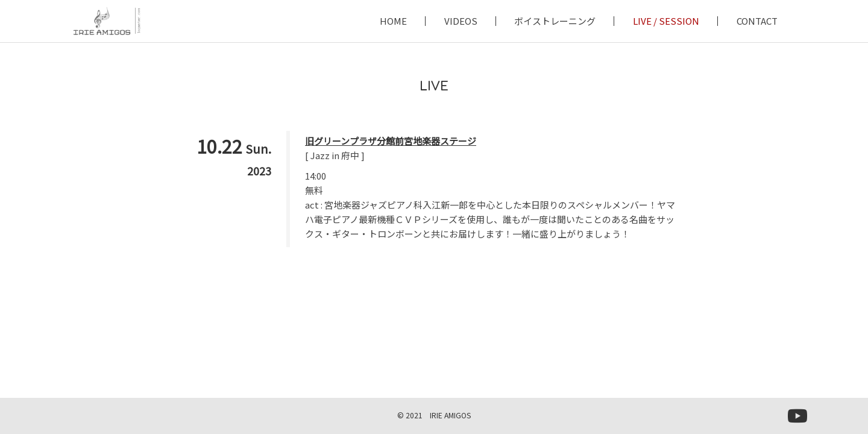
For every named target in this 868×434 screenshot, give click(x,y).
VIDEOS (461, 21)
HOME (393, 21)
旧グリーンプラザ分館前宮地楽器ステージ (391, 141)
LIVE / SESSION (666, 21)
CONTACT (757, 21)
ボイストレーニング (555, 21)
